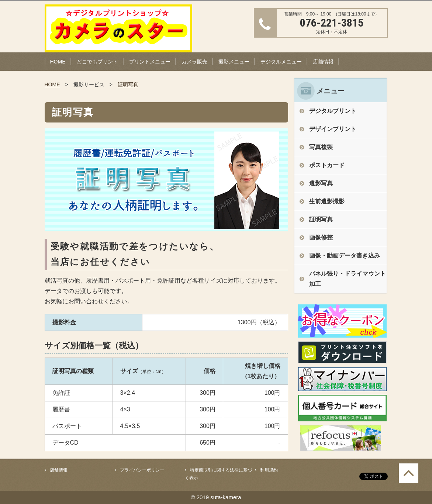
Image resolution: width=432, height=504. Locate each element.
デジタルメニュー (281, 62)
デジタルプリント (333, 111)
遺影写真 (321, 183)
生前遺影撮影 (327, 201)
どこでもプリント (97, 62)
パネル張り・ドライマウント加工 (348, 279)
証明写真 (128, 84)
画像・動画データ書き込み (345, 256)
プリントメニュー (150, 62)
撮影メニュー (234, 62)
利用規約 (269, 470)
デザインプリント (333, 129)
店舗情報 (323, 62)
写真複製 (321, 147)
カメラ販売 (194, 62)
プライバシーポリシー (142, 470)
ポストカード (327, 165)
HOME (58, 62)
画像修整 (321, 237)
